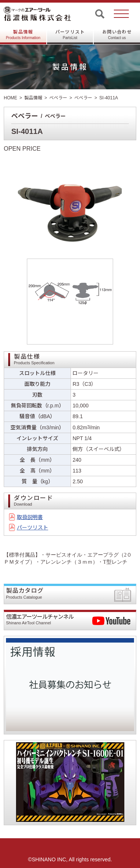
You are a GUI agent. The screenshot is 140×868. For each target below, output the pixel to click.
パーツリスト (70, 35)
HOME (10, 98)
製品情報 (23, 35)
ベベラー (58, 98)
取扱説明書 (30, 517)
